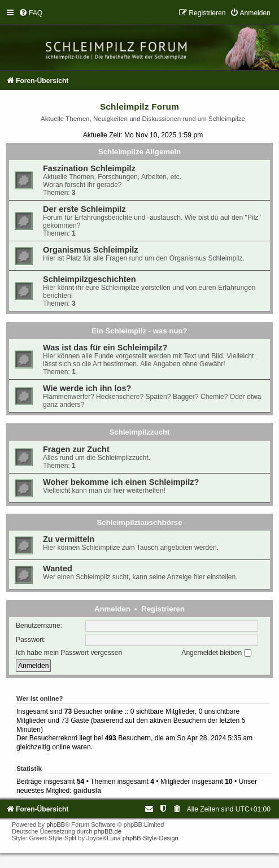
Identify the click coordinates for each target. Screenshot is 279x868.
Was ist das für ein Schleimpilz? (105, 348)
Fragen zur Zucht (76, 449)
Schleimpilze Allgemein (139, 152)
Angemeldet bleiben (216, 653)
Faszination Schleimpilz (89, 168)
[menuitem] (30, 13)
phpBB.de (108, 831)
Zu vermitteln (69, 539)
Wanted (58, 568)
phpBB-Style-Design (151, 838)
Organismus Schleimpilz (91, 250)
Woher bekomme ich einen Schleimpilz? (121, 482)
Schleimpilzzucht (140, 432)
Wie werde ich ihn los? (87, 388)
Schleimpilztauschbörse (140, 522)
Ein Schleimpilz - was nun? (139, 331)
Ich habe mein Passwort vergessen (69, 653)
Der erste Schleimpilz (84, 209)
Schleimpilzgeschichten (90, 279)
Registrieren (163, 609)
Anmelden (112, 609)
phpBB (56, 824)
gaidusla (87, 791)
